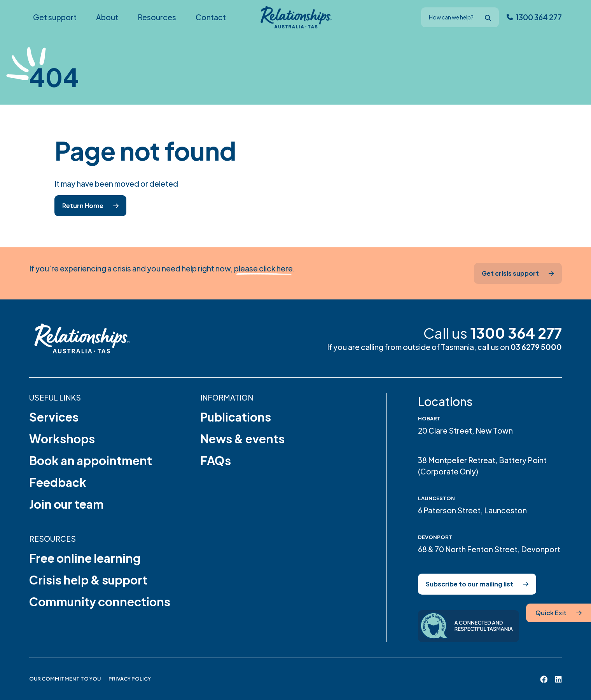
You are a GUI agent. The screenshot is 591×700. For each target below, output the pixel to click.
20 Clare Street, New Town (465, 430)
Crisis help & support (88, 580)
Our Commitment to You (65, 679)
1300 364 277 (516, 333)
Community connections (100, 602)
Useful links (55, 397)
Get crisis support (510, 273)
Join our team (66, 504)
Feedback (58, 482)
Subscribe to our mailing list (469, 584)
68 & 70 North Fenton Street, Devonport (489, 549)
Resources (52, 539)
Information (227, 397)
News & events (242, 439)
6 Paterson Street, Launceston (472, 510)
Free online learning (85, 558)
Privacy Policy (130, 679)
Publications (236, 417)
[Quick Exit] (559, 613)
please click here (263, 268)
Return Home (83, 206)
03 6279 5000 (536, 347)
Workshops (62, 439)
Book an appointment (91, 460)
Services (54, 417)
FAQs (216, 460)
